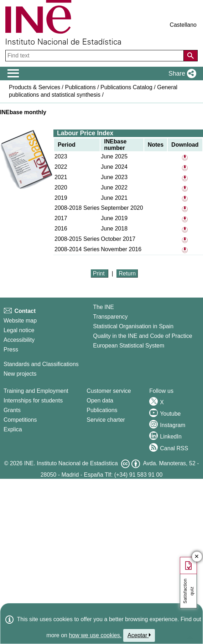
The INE (103, 307)
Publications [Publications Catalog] (102, 410)
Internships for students (33, 400)
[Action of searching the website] (191, 56)
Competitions (20, 420)
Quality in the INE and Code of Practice (142, 336)
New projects (20, 374)
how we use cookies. (95, 635)
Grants (12, 410)
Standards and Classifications (41, 364)
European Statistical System (129, 346)
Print (100, 273)
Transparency (110, 317)
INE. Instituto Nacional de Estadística (71, 463)
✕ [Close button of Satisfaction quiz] (197, 557)
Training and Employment (36, 391)
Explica (13, 429)
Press (11, 349)
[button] (181, 73)
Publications (80, 87)
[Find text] (95, 56)
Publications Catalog (126, 87)
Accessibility (19, 340)
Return (127, 273)
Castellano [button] (183, 25)
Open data (100, 400)
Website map (20, 321)
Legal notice (19, 330)
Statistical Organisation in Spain (133, 326)
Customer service (109, 391)
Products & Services (35, 87)
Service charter (106, 420)
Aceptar (139, 635)
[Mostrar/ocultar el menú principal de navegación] (13, 73)
